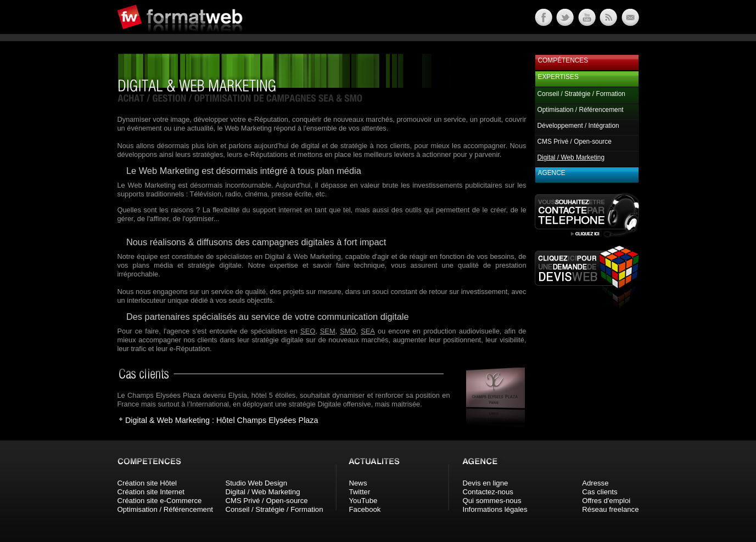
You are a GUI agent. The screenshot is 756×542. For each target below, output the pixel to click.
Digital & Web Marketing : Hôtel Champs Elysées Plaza (222, 420)
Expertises (558, 77)
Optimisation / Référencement (581, 110)
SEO (308, 331)
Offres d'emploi (606, 501)
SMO (348, 331)
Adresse (595, 483)
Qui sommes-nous (492, 501)
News (358, 483)
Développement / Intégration (578, 126)
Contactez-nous (488, 492)
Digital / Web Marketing (262, 492)
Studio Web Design (256, 483)
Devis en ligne (486, 483)
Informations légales (495, 509)
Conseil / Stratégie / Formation (581, 94)
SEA (368, 331)
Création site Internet (151, 492)
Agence (552, 173)
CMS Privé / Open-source (575, 142)
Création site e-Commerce (160, 501)
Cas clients (600, 492)
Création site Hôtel (147, 483)
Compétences (563, 60)
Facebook (365, 509)
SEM (328, 331)
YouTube (363, 501)
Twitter (360, 492)
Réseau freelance (610, 509)
